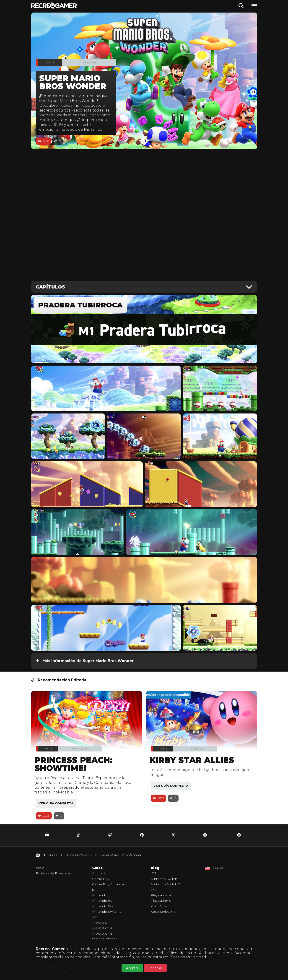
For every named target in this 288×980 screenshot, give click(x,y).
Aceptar (132, 968)
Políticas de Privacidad (185, 957)
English (219, 868)
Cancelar (155, 968)
